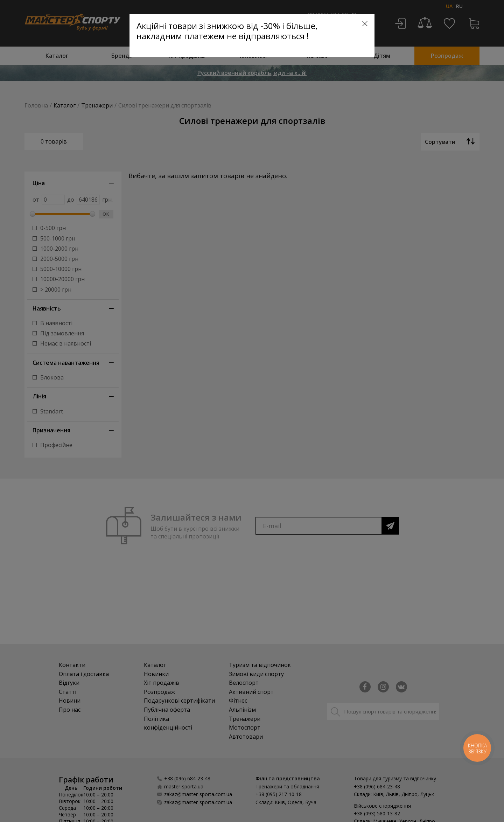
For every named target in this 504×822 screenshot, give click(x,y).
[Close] (365, 24)
